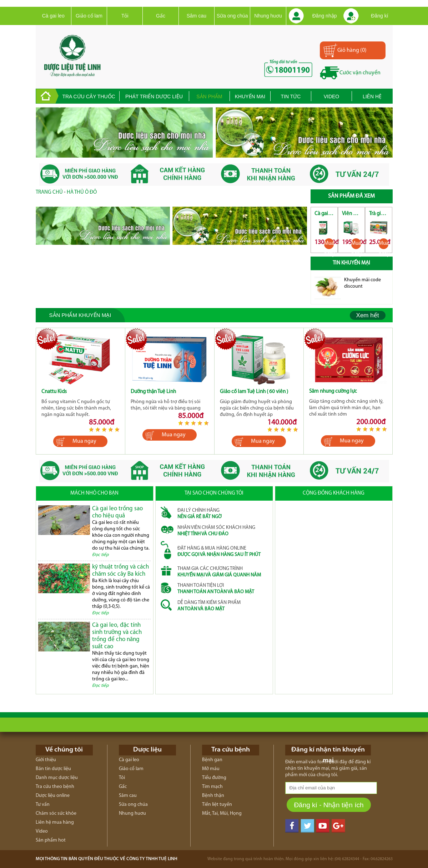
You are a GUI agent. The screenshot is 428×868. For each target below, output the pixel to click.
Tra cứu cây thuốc (89, 96)
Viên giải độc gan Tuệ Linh (352, 214)
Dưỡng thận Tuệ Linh (153, 392)
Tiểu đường (214, 778)
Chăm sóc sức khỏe (56, 814)
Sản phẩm (209, 96)
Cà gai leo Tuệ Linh (324, 214)
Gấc (161, 16)
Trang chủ (49, 192)
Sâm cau (197, 16)
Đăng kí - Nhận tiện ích (329, 805)
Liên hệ (372, 96)
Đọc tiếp (100, 555)
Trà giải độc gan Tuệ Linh (379, 214)
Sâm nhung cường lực (333, 391)
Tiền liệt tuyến (217, 805)
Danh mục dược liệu (57, 778)
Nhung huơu (268, 16)
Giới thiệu (46, 760)
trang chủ (47, 96)
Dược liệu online (53, 796)
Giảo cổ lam (89, 16)
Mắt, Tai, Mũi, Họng (222, 814)
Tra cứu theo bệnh (55, 787)
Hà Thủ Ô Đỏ (82, 192)
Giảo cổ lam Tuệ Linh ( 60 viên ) (254, 392)
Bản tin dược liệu (53, 769)
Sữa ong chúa (232, 16)
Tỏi (125, 16)
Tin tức (291, 96)
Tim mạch (212, 787)
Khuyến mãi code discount (362, 283)
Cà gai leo (53, 16)
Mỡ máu (211, 769)
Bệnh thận (213, 796)
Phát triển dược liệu (154, 96)
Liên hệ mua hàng (55, 822)
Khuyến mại (250, 96)
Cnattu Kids (54, 392)
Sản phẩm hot (51, 840)
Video (332, 96)
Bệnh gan (212, 760)
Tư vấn (43, 805)
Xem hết (368, 315)
